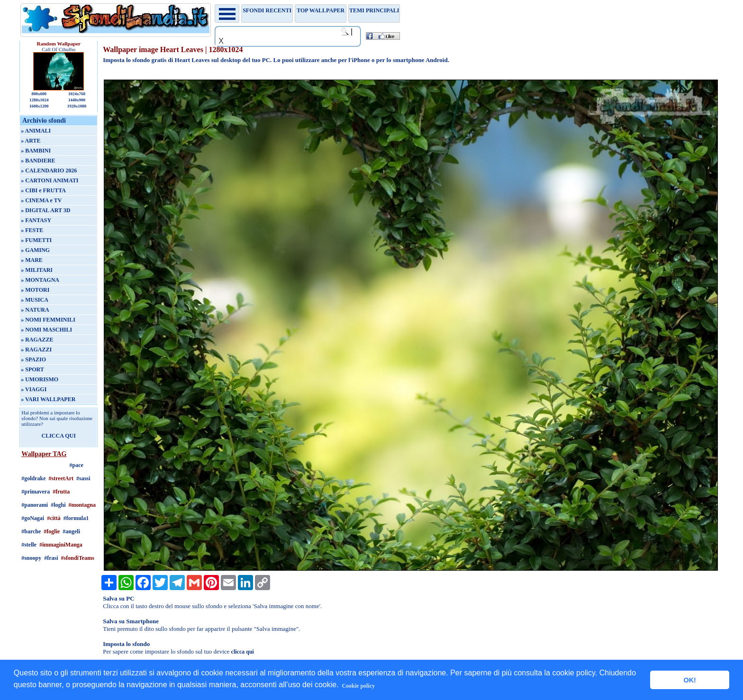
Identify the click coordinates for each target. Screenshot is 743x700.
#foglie (52, 531)
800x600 (39, 94)
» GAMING (35, 250)
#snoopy (31, 558)
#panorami (35, 505)
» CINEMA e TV (41, 200)
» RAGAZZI (36, 350)
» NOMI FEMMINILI (48, 320)
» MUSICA (35, 300)
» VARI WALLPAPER (48, 399)
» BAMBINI (36, 151)
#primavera (36, 492)
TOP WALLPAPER (321, 10)
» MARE (32, 260)
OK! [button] (689, 680)
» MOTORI (35, 290)
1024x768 (77, 94)
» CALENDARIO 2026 (49, 171)
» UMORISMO (40, 379)
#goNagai (33, 518)
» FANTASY (36, 220)
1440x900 (77, 100)
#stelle (29, 545)
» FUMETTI (36, 240)
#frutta (61, 492)
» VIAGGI (34, 389)
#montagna (82, 505)
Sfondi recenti (267, 10)
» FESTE (32, 230)
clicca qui (243, 652)
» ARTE (31, 141)
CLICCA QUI (59, 436)
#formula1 (76, 518)
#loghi (58, 505)
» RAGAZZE (37, 340)
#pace (77, 465)
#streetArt (61, 478)
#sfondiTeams (78, 558)
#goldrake (33, 478)
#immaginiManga (61, 545)
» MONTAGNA (40, 280)
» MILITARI (37, 270)
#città (54, 518)
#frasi (51, 558)
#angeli (71, 531)
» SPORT (32, 369)
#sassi (83, 478)
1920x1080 (77, 106)
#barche (31, 531)
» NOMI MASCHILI (46, 330)
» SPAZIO (33, 359)
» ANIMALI (36, 131)
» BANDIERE (38, 161)
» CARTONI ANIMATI (50, 180)
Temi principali (374, 10)
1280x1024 (39, 100)
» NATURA (35, 310)
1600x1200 (39, 106)
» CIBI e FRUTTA (43, 190)
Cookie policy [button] (358, 686)
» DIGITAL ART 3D (45, 210)
